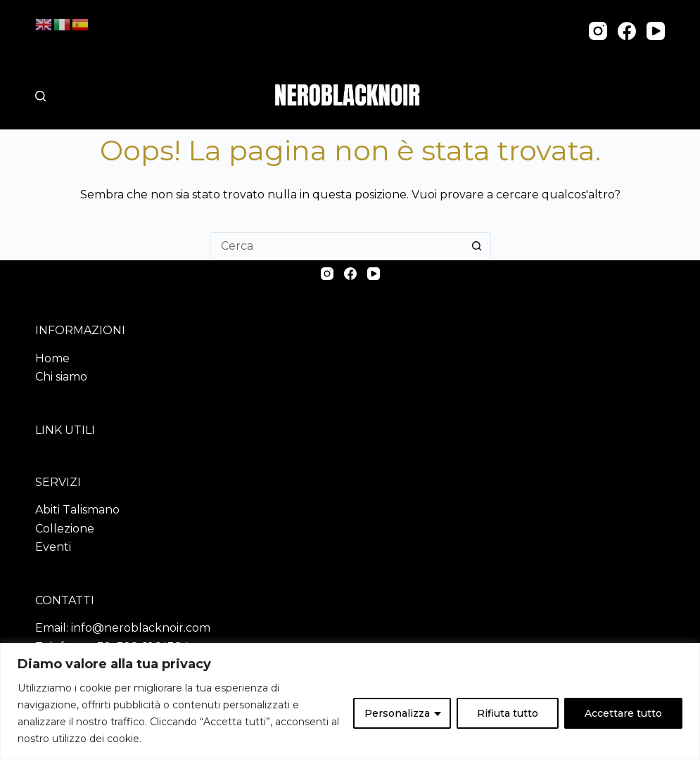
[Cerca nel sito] (40, 96)
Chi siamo (61, 377)
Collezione (65, 529)
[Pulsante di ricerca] (477, 246)
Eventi (53, 547)
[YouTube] (656, 31)
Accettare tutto (623, 713)
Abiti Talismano (77, 510)
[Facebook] (627, 31)
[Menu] (658, 96)
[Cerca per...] (336, 246)
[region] (350, 701)
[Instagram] (598, 31)
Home (52, 358)
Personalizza (397, 713)
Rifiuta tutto (508, 713)
